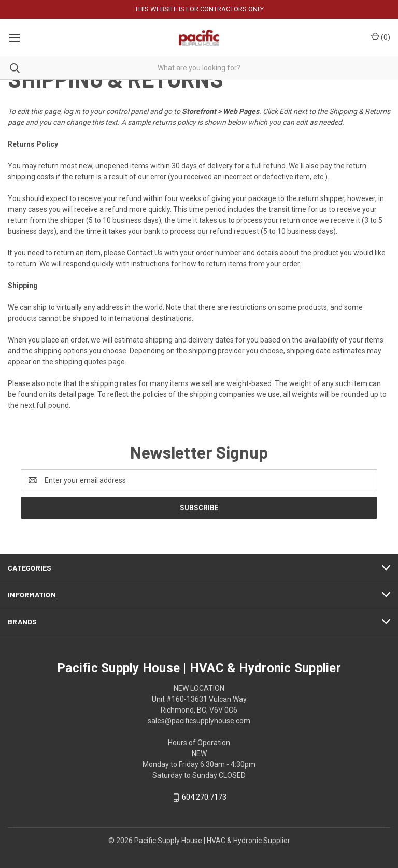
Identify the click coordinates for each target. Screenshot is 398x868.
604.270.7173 (204, 798)
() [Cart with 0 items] (381, 37)
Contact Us (145, 253)
